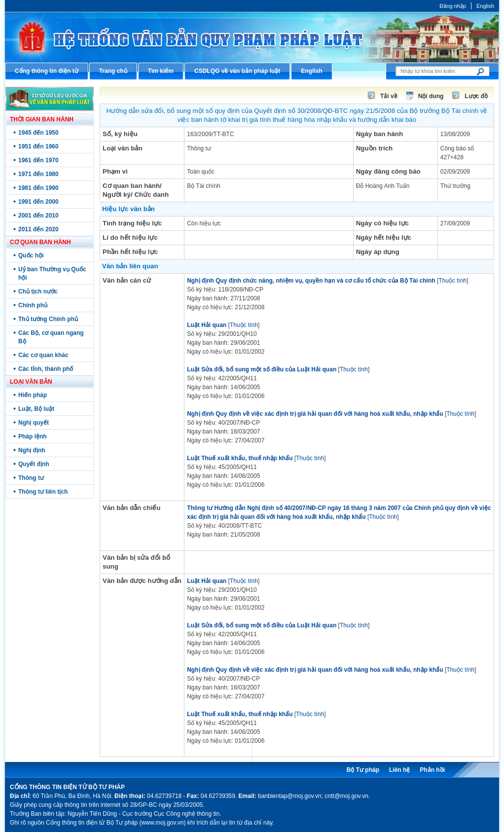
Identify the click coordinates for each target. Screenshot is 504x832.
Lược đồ (476, 96)
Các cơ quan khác (43, 355)
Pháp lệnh (33, 436)
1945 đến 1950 (38, 133)
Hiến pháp (33, 395)
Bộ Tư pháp (363, 770)
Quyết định (34, 464)
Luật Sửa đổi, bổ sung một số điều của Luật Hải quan (262, 369)
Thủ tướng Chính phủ (48, 319)
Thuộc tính (452, 281)
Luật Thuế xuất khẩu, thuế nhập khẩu (240, 458)
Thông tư (31, 478)
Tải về (389, 96)
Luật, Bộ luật (36, 409)
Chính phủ (33, 305)
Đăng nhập (453, 6)
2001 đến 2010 (38, 216)
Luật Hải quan (207, 325)
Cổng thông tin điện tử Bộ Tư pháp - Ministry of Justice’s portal (252, 37)
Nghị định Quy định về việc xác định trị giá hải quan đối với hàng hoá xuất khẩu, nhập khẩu (315, 414)
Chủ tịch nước (38, 291)
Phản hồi (432, 770)
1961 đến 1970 (38, 160)
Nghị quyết (34, 423)
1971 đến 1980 (38, 174)
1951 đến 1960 (38, 146)
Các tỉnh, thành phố (46, 369)
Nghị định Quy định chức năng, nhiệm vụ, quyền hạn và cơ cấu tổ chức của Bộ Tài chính (311, 281)
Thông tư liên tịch (43, 492)
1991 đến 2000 (38, 202)
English (485, 6)
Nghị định (32, 450)
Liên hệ (399, 770)
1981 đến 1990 (38, 188)
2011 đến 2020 (38, 229)
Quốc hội (31, 255)
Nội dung (431, 96)
